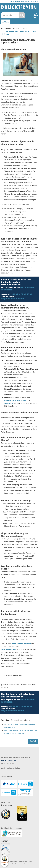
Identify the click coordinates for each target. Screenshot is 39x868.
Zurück (33, 741)
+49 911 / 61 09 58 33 (31, 2)
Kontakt (27, 864)
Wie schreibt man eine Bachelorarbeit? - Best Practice (20, 726)
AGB (12, 864)
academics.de (21, 401)
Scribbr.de (9, 403)
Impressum (19, 864)
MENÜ (6, 22)
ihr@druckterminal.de (12, 299)
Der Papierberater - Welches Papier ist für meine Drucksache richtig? (21, 732)
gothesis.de (9, 401)
